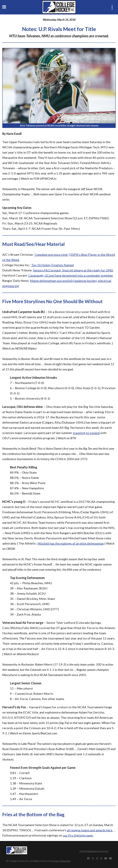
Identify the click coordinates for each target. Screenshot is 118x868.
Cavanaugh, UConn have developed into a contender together (71, 275)
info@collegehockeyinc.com (94, 851)
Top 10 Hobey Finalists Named (52, 265)
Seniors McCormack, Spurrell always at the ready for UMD (73, 270)
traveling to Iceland (86, 433)
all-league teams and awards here (90, 830)
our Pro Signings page (78, 835)
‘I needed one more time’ (51, 254)
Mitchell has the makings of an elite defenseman (71, 543)
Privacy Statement (61, 861)
